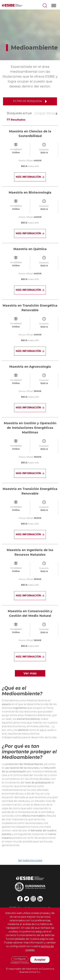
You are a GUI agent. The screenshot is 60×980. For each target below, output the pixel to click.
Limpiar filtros (46, 113)
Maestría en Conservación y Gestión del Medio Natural (30, 613)
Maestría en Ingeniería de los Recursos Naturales (30, 552)
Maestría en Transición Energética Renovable (30, 308)
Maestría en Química (30, 249)
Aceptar (40, 960)
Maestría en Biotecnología (30, 192)
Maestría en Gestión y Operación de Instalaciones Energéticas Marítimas (30, 428)
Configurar (20, 959)
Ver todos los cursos (30, 860)
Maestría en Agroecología (30, 367)
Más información (30, 177)
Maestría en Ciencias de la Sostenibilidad (30, 134)
